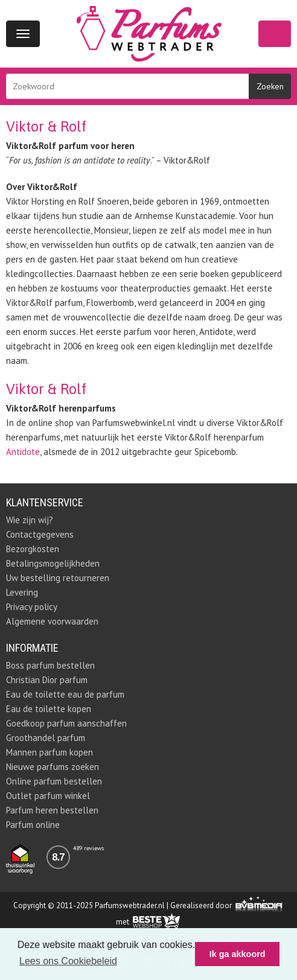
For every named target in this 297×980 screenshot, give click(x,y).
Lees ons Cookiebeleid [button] (68, 961)
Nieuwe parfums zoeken (53, 767)
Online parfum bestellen (54, 781)
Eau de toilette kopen (49, 709)
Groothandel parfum (46, 738)
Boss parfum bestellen (50, 665)
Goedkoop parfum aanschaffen (66, 723)
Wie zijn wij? (30, 520)
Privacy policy (32, 607)
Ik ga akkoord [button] (238, 954)
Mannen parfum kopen (49, 752)
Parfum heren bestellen (52, 810)
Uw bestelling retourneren (58, 578)
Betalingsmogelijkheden (53, 563)
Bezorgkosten (33, 549)
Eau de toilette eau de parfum (65, 694)
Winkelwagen (275, 34)
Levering (22, 592)
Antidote (23, 452)
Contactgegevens (40, 534)
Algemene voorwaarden (52, 621)
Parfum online (33, 825)
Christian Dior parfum (47, 680)
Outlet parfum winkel (48, 796)
